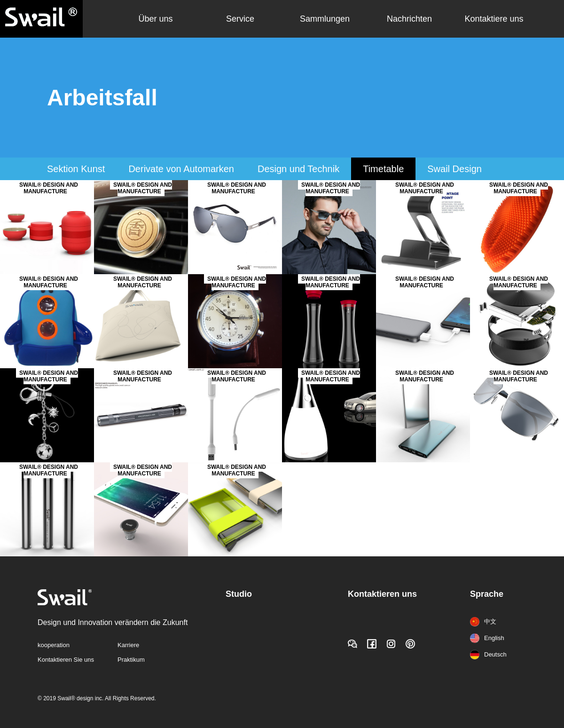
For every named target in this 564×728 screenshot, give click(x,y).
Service (240, 19)
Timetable (383, 169)
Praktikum (131, 660)
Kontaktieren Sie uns (66, 660)
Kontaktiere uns (494, 19)
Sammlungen (325, 19)
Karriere (128, 645)
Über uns (155, 19)
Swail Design (454, 169)
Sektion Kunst (76, 169)
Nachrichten (409, 19)
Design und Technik (298, 169)
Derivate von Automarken (181, 169)
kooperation (54, 645)
